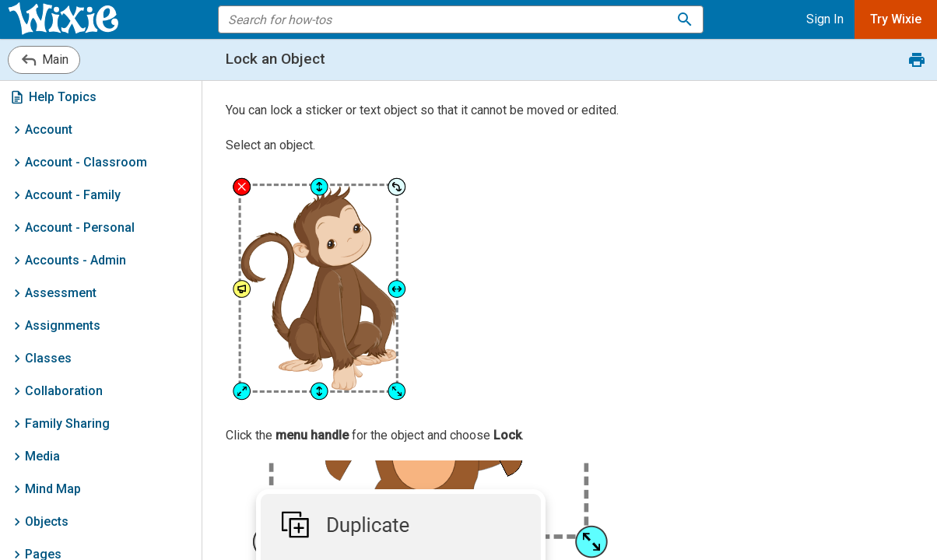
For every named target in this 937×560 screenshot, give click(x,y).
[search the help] (451, 19)
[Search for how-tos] (685, 19)
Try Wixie (896, 19)
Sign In (825, 19)
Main (44, 60)
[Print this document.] (917, 60)
